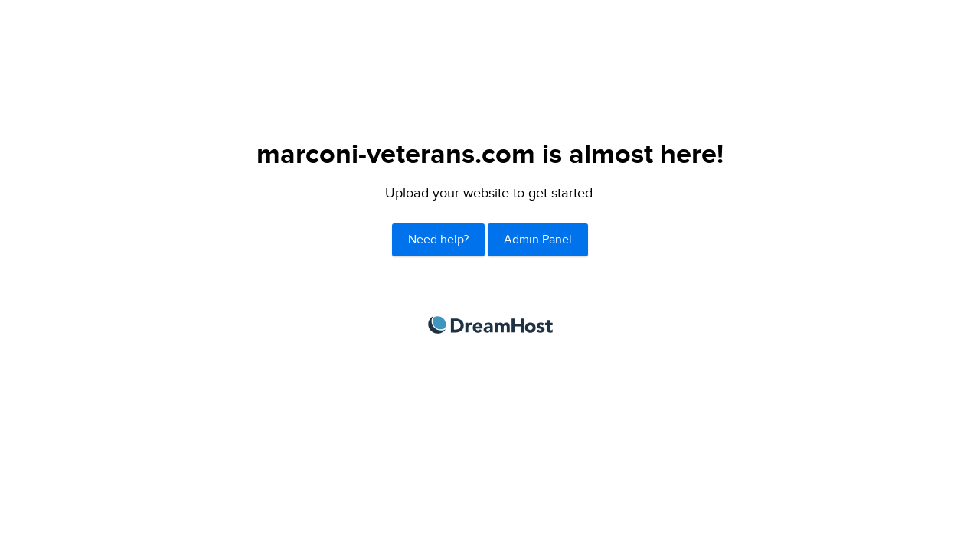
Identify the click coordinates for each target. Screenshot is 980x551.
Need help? (438, 240)
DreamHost (490, 325)
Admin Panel (538, 240)
